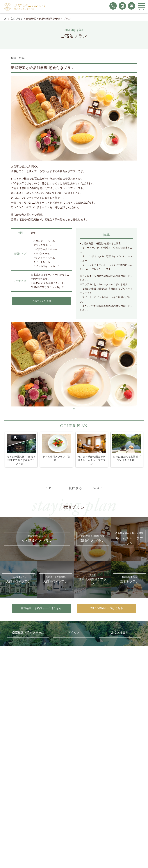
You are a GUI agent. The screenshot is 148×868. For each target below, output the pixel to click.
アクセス (74, 633)
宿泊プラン (17, 19)
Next (99, 488)
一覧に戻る (74, 488)
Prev (49, 488)
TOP (5, 19)
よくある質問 (120, 633)
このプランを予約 (42, 301)
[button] (74, 409)
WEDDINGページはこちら (107, 608)
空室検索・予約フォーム (28, 633)
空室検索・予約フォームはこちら (41, 608)
